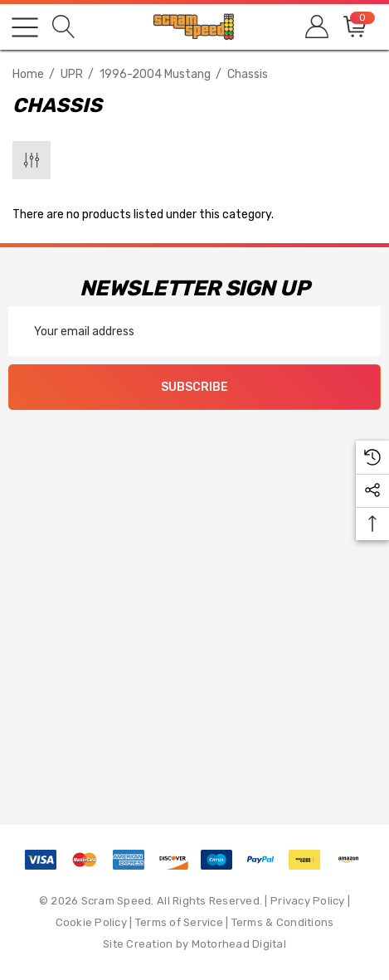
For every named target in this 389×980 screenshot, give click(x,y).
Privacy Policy (308, 901)
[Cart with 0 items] (354, 27)
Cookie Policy (91, 922)
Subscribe (194, 387)
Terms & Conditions (283, 922)
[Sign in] (316, 27)
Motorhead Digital (239, 944)
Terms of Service (179, 922)
